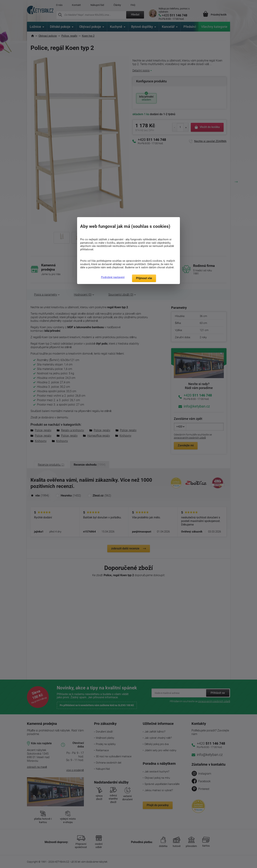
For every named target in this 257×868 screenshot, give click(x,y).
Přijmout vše (144, 278)
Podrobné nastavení (113, 277)
